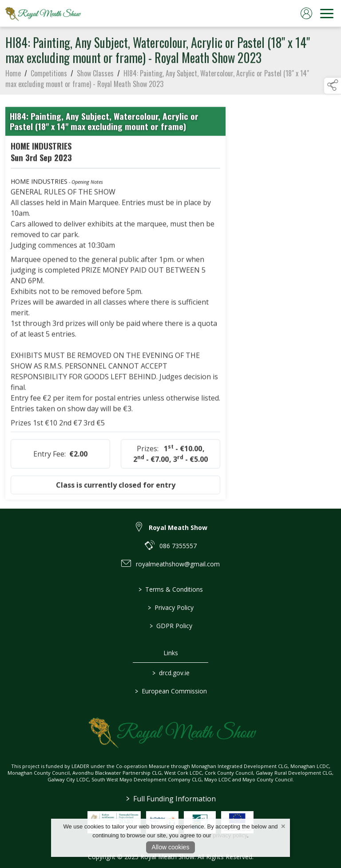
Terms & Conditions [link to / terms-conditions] (171, 589)
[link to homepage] (42, 13)
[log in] (306, 13)
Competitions (49, 78)
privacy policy (230, 835)
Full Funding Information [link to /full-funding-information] (170, 799)
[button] (333, 86)
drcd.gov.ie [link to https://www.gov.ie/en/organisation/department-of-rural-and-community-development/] (170, 673)
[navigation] (327, 13)
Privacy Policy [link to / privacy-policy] (171, 607)
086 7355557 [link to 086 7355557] (178, 546)
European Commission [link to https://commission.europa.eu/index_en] (170, 691)
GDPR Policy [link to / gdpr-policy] (170, 626)
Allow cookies (171, 847)
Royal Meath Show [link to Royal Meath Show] (178, 528)
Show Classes (95, 78)
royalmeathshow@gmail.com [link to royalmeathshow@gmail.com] (178, 564)
